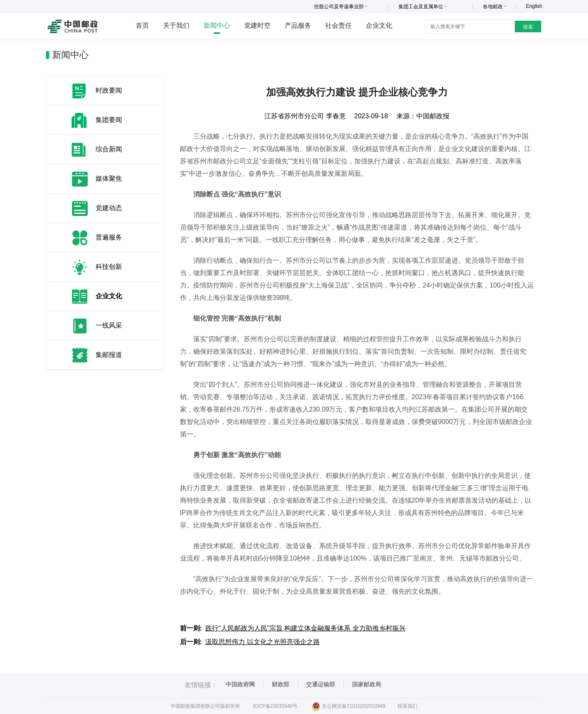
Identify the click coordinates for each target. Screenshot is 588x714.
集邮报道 (109, 355)
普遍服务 (109, 237)
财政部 (281, 684)
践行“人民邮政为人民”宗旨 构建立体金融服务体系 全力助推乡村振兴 (305, 628)
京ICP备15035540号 (275, 706)
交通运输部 (321, 684)
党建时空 (257, 25)
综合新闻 (109, 149)
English (534, 6)
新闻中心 (217, 25)
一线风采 (109, 325)
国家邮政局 (367, 684)
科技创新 (109, 267)
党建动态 (109, 208)
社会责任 (338, 25)
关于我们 (176, 25)
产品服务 (298, 25)
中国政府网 (240, 684)
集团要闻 (109, 120)
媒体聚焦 (109, 178)
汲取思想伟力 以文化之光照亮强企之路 (262, 642)
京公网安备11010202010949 (349, 706)
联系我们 (408, 706)
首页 (142, 25)
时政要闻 (109, 90)
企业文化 (379, 25)
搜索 (528, 27)
